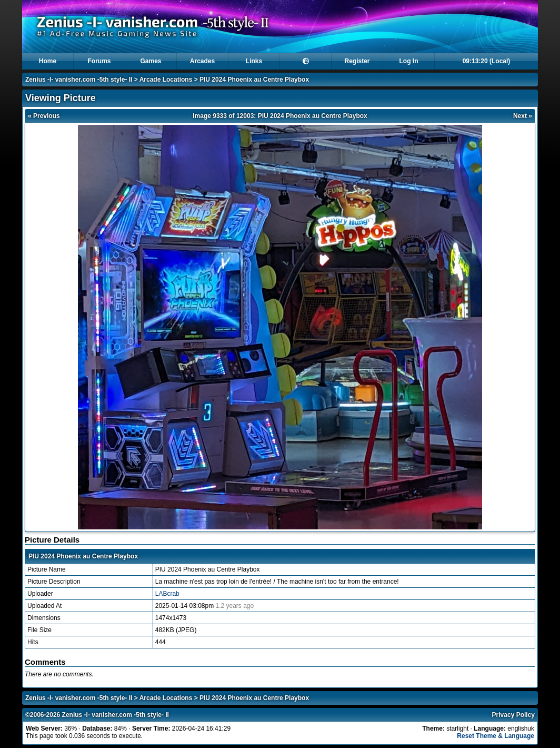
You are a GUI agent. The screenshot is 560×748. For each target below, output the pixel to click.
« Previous (44, 116)
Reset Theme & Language (496, 736)
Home (48, 61)
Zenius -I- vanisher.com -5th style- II (79, 80)
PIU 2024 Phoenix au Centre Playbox (254, 80)
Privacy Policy (513, 715)
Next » (523, 116)
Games (151, 61)
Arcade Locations (166, 80)
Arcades (202, 61)
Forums (99, 61)
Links (254, 61)
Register (357, 61)
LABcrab (167, 594)
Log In (409, 61)
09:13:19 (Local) (487, 61)
